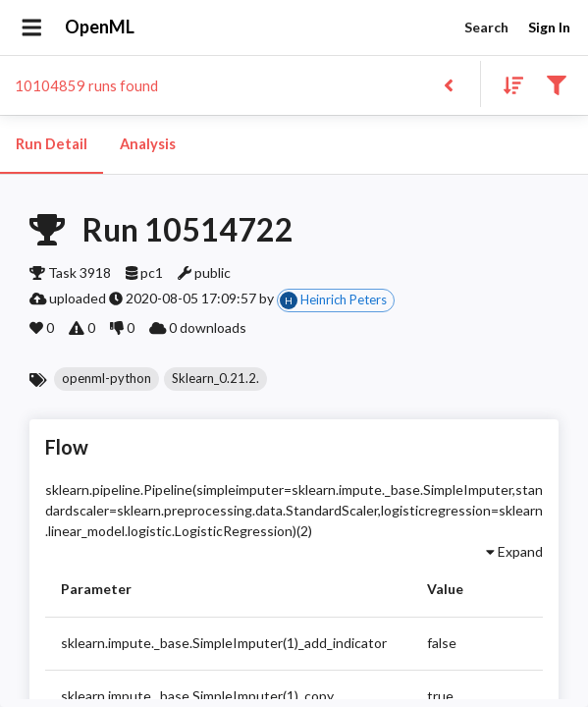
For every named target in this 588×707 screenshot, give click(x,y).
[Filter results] (556, 84)
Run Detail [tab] (52, 144)
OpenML (100, 27)
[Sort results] (508, 84)
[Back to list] (448, 84)
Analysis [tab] (147, 144)
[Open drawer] (32, 27)
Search (486, 28)
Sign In (549, 28)
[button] (107, 379)
